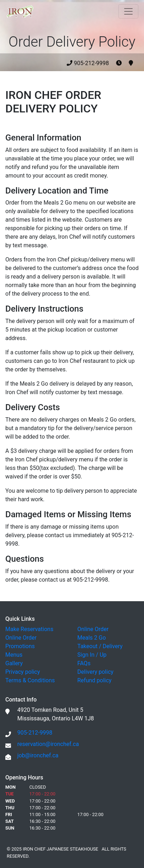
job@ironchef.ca (38, 755)
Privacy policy (23, 672)
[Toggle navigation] (128, 11)
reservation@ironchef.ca (48, 744)
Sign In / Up (92, 655)
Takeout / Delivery (100, 646)
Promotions (20, 646)
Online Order (21, 638)
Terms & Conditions (30, 680)
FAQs (84, 663)
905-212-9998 (100, 63)
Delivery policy (95, 672)
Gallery (14, 663)
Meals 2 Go (92, 638)
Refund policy (94, 680)
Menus (14, 655)
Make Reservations (29, 629)
